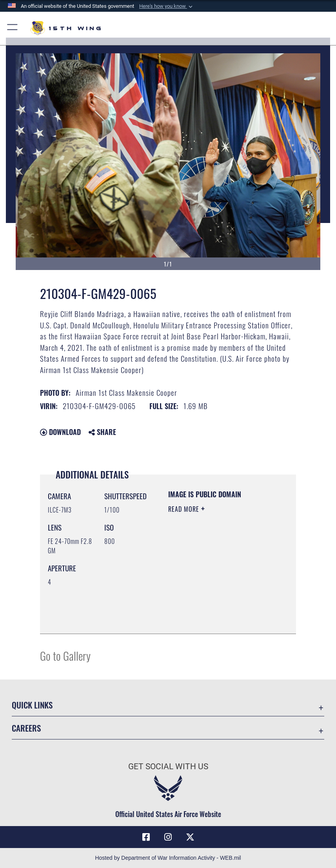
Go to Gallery (65, 655)
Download (60, 432)
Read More (185, 509)
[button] (167, 6)
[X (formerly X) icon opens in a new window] (190, 837)
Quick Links (32, 705)
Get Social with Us (168, 766)
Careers (26, 728)
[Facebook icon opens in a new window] (146, 837)
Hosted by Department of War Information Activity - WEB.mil (168, 858)
